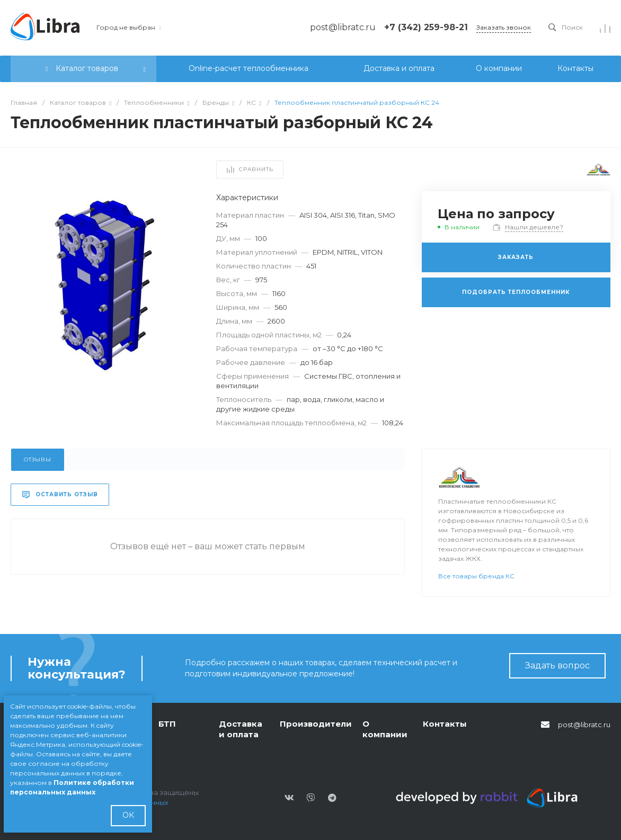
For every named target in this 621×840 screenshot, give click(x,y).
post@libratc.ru (584, 725)
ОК (128, 815)
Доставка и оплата (241, 729)
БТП (167, 724)
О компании (385, 729)
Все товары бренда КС (476, 576)
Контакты (445, 724)
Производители (316, 724)
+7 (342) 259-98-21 (426, 27)
